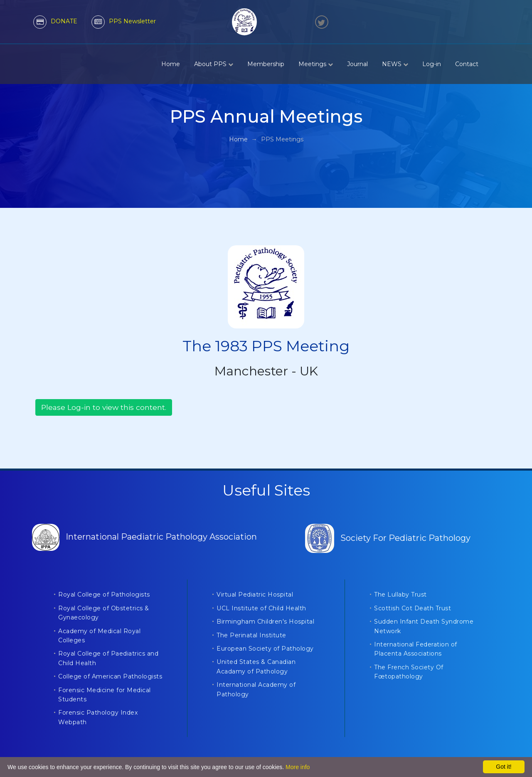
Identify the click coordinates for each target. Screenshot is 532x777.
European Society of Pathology (265, 649)
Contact (467, 64)
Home (171, 64)
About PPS (214, 64)
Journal (357, 64)
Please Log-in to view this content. (104, 407)
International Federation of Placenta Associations (416, 649)
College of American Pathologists (110, 676)
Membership (266, 64)
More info (298, 767)
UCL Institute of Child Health (261, 608)
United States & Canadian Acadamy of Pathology (256, 666)
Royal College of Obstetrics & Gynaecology (104, 613)
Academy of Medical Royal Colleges (99, 636)
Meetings (316, 64)
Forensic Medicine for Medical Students (105, 695)
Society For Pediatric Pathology (388, 538)
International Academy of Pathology (256, 689)
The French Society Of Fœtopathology (409, 672)
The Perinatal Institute (251, 635)
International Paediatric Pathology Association (144, 537)
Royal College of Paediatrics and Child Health (108, 658)
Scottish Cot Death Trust (413, 608)
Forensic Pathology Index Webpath (98, 717)
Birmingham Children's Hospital (265, 622)
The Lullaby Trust (400, 594)
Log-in (432, 64)
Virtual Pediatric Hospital (255, 594)
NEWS (395, 64)
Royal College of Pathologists (104, 594)
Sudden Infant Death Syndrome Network (424, 626)
